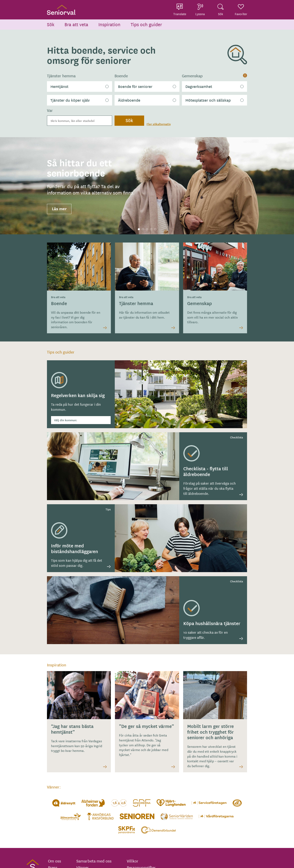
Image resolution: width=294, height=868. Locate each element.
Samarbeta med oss (94, 861)
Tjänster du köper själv (70, 100)
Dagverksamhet (199, 86)
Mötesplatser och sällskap (208, 100)
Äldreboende (129, 100)
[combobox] (80, 121)
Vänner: (54, 787)
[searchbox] (80, 121)
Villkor (133, 861)
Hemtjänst (59, 86)
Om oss (55, 861)
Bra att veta (76, 24)
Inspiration (109, 24)
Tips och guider (146, 24)
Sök (51, 24)
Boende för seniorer (135, 86)
